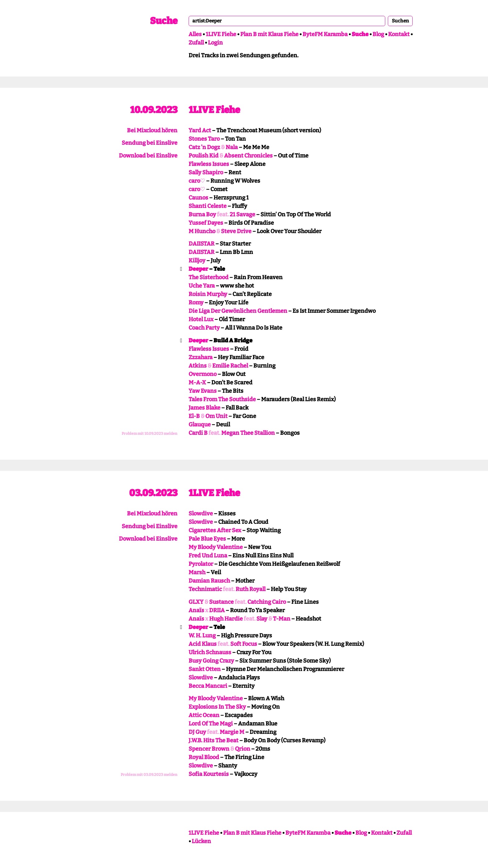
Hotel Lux (201, 319)
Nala (232, 147)
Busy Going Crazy (211, 661)
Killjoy (197, 260)
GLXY (196, 602)
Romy (196, 303)
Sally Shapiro (206, 172)
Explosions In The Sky (217, 707)
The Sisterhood (209, 277)
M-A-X (197, 382)
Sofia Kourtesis (209, 774)
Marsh (197, 572)
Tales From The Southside (222, 399)
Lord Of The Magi (211, 724)
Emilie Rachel (230, 366)
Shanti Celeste (208, 206)
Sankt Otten (205, 669)
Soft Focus (244, 644)
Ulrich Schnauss (210, 652)
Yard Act (200, 130)
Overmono (203, 374)
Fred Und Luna (208, 556)
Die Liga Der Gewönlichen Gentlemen (238, 311)
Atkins (198, 366)
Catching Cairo (267, 602)
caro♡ (197, 181)
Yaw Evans (203, 391)
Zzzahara (201, 357)
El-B (194, 416)
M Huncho (202, 231)
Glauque (200, 425)
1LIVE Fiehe (221, 34)
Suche (164, 21)
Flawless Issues (209, 164)
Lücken (201, 841)
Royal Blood (204, 757)
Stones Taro (204, 139)
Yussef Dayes (206, 223)
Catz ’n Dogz (204, 147)
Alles (195, 34)
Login (215, 43)
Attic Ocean (204, 715)
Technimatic (205, 589)
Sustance (221, 602)
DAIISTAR (202, 244)
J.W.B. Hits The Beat (213, 740)
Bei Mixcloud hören (152, 130)
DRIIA (217, 610)
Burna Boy (202, 214)
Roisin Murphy (208, 294)
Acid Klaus (203, 644)
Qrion (243, 749)
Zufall (196, 43)
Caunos (198, 198)
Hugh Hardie (226, 619)
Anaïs (196, 610)
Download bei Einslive (148, 156)
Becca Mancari (208, 686)
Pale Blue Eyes (207, 539)
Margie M (232, 732)
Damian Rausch (209, 581)
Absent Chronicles (248, 156)
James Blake (204, 408)
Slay (262, 619)
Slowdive (201, 514)
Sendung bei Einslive (150, 143)
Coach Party (204, 328)
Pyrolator (201, 564)
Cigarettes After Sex (215, 530)
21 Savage (242, 214)
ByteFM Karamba (325, 34)
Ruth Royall (251, 589)
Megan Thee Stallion (248, 433)
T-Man (282, 619)
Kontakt (399, 34)
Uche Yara (202, 286)
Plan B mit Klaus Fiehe (269, 34)
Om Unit (216, 416)
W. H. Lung (202, 636)
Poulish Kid (204, 156)
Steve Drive (236, 231)
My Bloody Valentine (216, 547)
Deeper (198, 269)
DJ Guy (197, 732)
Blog (378, 34)
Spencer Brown (209, 749)
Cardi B (198, 433)
